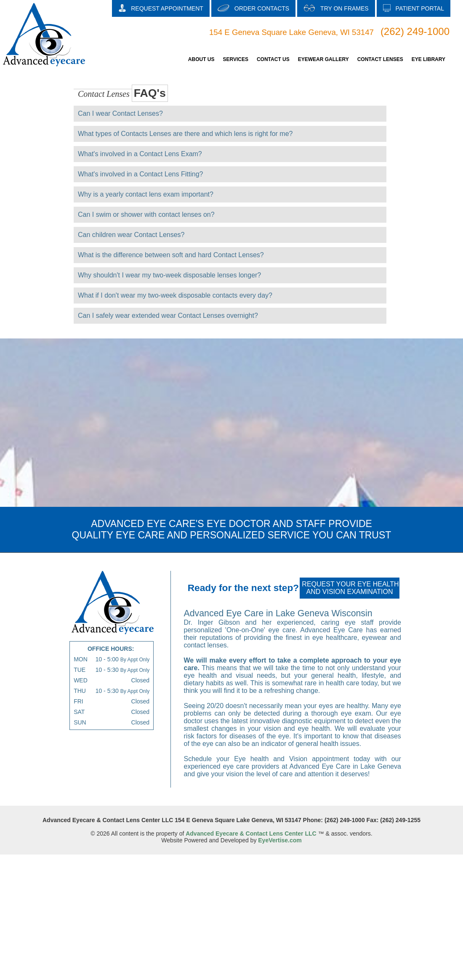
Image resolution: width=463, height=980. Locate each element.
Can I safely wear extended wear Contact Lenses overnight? (168, 316)
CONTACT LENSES (380, 59)
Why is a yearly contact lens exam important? (146, 194)
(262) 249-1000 (415, 31)
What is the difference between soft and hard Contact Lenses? (171, 255)
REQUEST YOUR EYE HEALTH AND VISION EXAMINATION (350, 588)
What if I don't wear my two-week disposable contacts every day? (175, 295)
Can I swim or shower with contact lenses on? (146, 214)
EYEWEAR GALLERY (323, 59)
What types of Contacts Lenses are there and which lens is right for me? (185, 134)
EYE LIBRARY (428, 59)
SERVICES (235, 59)
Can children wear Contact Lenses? (131, 235)
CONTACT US (273, 59)
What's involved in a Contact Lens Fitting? (140, 174)
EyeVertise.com (280, 840)
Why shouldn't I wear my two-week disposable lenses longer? (169, 275)
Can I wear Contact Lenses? (120, 113)
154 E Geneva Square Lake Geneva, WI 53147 (291, 32)
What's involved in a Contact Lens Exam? (140, 154)
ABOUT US (201, 59)
